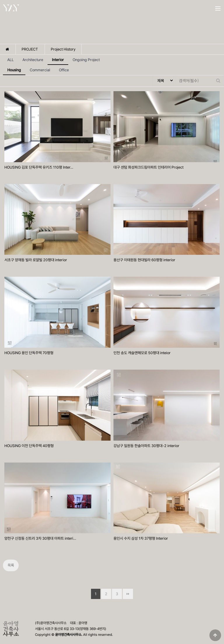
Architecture (33, 60)
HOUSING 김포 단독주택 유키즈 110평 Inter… (39, 167)
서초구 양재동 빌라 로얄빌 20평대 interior (36, 260)
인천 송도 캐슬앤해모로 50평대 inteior (142, 353)
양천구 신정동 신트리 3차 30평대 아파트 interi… (40, 538)
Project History (63, 49)
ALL (10, 60)
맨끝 (128, 594)
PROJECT (30, 49)
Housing (12, 69)
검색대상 (153, 76)
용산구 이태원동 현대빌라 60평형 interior (144, 260)
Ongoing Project (86, 60)
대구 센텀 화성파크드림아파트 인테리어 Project (148, 167)
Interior (56, 58)
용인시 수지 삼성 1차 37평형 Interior (141, 538)
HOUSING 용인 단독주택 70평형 (29, 353)
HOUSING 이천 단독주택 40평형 (29, 446)
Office (64, 70)
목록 (11, 565)
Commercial (40, 70)
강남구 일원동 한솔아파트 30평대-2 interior (146, 446)
